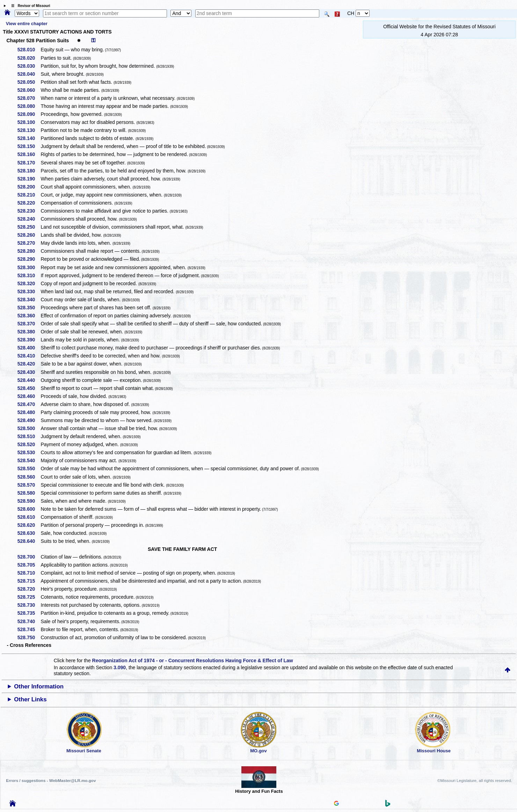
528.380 (29, 332)
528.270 (29, 243)
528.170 (29, 163)
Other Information (39, 686)
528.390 (29, 340)
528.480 (29, 412)
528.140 (29, 138)
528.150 (29, 146)
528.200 (29, 187)
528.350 (29, 308)
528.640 (29, 541)
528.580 (29, 493)
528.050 (29, 82)
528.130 (29, 130)
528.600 (29, 509)
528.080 (29, 106)
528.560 (29, 477)
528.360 (29, 316)
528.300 (29, 267)
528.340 (29, 300)
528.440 (29, 380)
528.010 (29, 50)
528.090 (29, 114)
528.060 (29, 90)
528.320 (29, 283)
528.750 (29, 637)
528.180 (29, 171)
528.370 (29, 324)
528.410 (29, 356)
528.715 (29, 581)
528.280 (29, 251)
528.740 (29, 621)
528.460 (29, 396)
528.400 (29, 348)
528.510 (29, 436)
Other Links (30, 699)
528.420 (29, 364)
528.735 (29, 613)
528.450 (29, 388)
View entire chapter (27, 24)
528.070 (29, 98)
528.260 (29, 235)
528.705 (29, 565)
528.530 (29, 452)
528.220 (29, 203)
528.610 (29, 517)
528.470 (29, 404)
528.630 (29, 533)
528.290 (29, 259)
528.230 (29, 211)
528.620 (29, 525)
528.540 (29, 460)
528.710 (29, 573)
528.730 (29, 605)
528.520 (29, 444)
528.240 (29, 219)
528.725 (29, 597)
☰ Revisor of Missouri (29, 6)
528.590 (29, 501)
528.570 (29, 485)
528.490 (29, 420)
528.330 (29, 291)
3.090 (120, 667)
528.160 (29, 154)
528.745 (29, 629)
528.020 (29, 58)
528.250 (29, 227)
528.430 (29, 372)
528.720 (29, 589)
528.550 (29, 468)
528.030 (29, 66)
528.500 (29, 428)
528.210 (29, 195)
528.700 (29, 557)
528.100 (29, 122)
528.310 (29, 275)
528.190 (29, 179)
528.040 (29, 74)
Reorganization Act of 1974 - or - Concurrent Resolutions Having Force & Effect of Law (193, 660)
